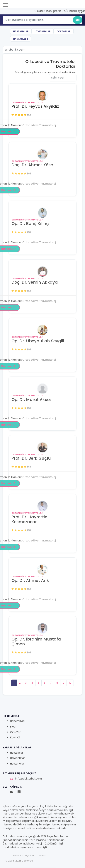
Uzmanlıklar (43, 31)
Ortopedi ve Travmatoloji (27, 102)
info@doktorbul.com (26, 779)
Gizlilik (42, 856)
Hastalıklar (21, 31)
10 (70, 683)
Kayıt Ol (15, 738)
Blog (13, 727)
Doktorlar (64, 31)
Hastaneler (21, 39)
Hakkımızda (17, 721)
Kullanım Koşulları (23, 856)
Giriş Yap (16, 732)
